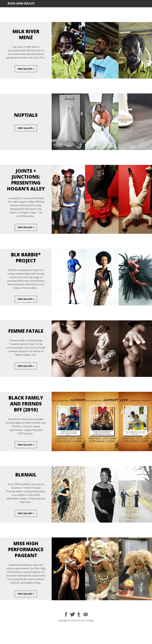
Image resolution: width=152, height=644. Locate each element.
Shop (141, 11)
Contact (127, 11)
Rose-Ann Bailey (21, 3)
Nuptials (26, 115)
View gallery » (26, 69)
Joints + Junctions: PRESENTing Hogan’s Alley (26, 180)
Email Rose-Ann (85, 614)
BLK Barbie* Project (26, 257)
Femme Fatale (26, 331)
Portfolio (52, 11)
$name (66, 614)
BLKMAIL (111, 11)
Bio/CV (36, 11)
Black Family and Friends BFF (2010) (26, 404)
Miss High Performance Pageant (26, 549)
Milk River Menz (26, 34)
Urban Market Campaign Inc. (82, 11)
